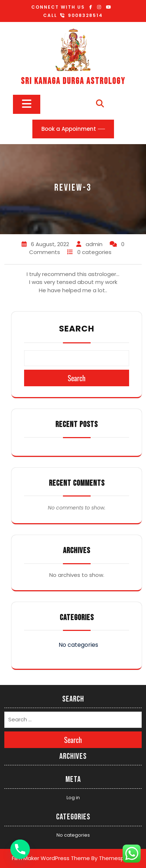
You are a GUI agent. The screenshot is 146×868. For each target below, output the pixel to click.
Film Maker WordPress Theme (51, 858)
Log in (73, 798)
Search (77, 329)
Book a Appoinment (69, 129)
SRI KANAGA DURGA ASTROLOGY (73, 81)
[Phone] (20, 849)
